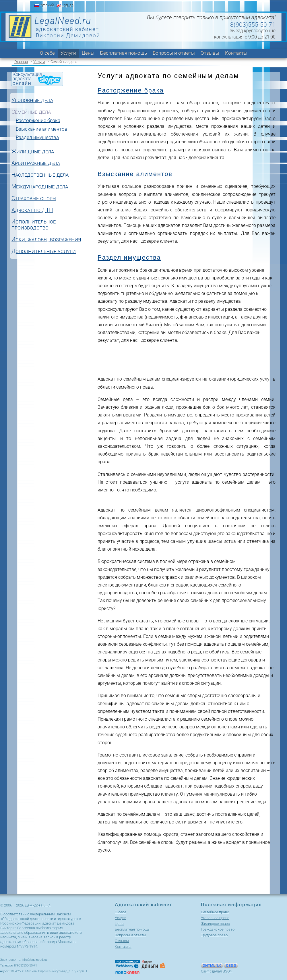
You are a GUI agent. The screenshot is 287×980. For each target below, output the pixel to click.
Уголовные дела (32, 100)
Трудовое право (214, 935)
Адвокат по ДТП (32, 210)
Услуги (68, 53)
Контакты (236, 53)
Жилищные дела (33, 152)
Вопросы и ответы (174, 53)
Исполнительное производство (34, 225)
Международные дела (40, 187)
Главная (21, 62)
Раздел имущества (37, 137)
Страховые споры (34, 199)
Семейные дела (31, 112)
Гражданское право (218, 929)
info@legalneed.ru (34, 960)
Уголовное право (215, 918)
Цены (88, 53)
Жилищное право (215, 924)
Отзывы (210, 53)
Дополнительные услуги (44, 251)
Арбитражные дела (36, 163)
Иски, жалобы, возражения (46, 240)
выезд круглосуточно (253, 31)
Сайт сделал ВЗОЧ (217, 971)
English (68, 5)
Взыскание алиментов (42, 129)
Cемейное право (215, 912)
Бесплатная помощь (124, 53)
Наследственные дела (40, 175)
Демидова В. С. (38, 905)
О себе (47, 53)
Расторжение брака (38, 120)
